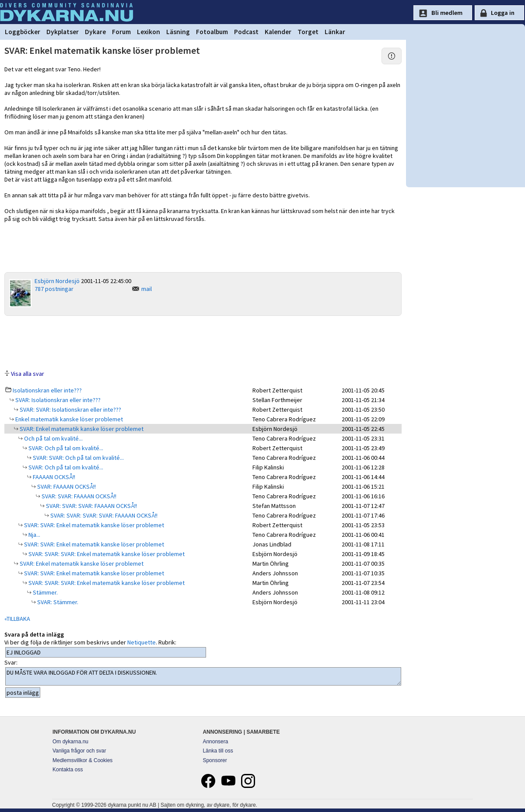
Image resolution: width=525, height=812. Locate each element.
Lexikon (149, 32)
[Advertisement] (203, 342)
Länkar (335, 32)
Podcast (246, 32)
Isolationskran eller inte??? (47, 390)
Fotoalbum (212, 32)
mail (147, 289)
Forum (121, 32)
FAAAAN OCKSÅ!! (53, 477)
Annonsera (215, 742)
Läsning (178, 32)
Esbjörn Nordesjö (57, 281)
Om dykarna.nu (70, 742)
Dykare (95, 32)
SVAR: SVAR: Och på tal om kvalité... (78, 458)
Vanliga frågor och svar (79, 751)
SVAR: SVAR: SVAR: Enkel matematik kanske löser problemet (106, 554)
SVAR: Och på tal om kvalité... (65, 448)
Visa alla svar (28, 374)
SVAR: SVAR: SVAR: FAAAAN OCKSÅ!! (91, 506)
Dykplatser (63, 32)
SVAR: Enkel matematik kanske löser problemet (81, 429)
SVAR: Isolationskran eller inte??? (57, 400)
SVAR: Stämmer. (57, 602)
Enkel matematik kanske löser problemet (68, 419)
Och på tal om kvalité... (53, 438)
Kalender (278, 32)
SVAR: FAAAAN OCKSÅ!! (66, 486)
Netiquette (142, 642)
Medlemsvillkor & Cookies (82, 760)
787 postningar (54, 289)
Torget (308, 32)
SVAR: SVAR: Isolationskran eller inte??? (70, 409)
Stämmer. (45, 592)
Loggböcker (23, 32)
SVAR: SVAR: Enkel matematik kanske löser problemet (93, 525)
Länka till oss (218, 751)
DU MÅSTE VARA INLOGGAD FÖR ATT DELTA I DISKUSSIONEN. (203, 676)
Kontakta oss (68, 770)
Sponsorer (215, 760)
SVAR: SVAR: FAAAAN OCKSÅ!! (78, 496)
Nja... (34, 535)
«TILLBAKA (17, 619)
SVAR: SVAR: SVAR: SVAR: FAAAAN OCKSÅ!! (103, 515)
